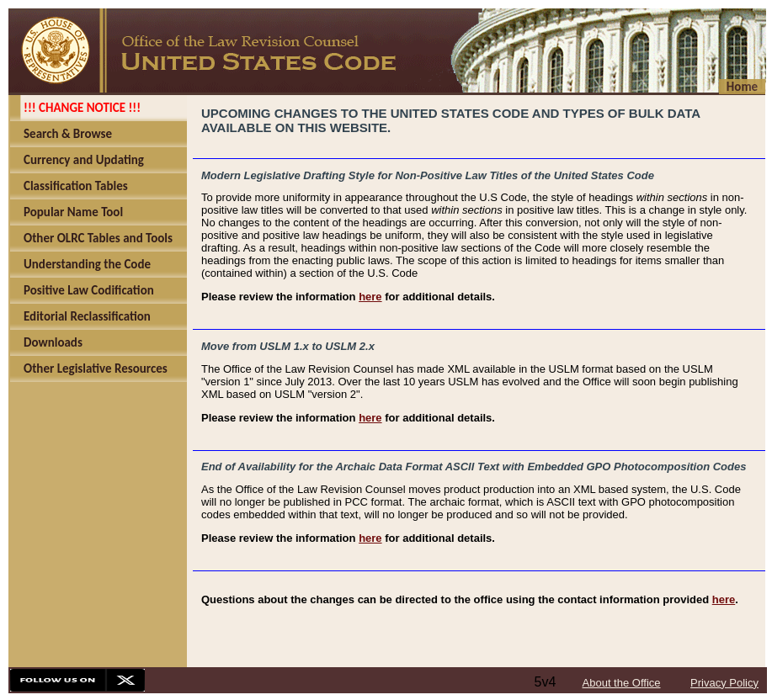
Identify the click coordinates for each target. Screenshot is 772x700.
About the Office (622, 683)
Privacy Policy (724, 683)
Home (742, 87)
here (370, 297)
